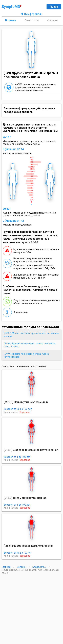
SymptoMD (12, 7)
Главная (6, 567)
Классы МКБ (40, 567)
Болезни (11, 20)
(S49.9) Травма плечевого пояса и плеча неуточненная (26, 355)
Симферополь (32, 14)
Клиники (52, 20)
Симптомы (32, 20)
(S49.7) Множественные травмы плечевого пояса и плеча (31, 335)
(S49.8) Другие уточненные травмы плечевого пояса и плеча (30, 345)
